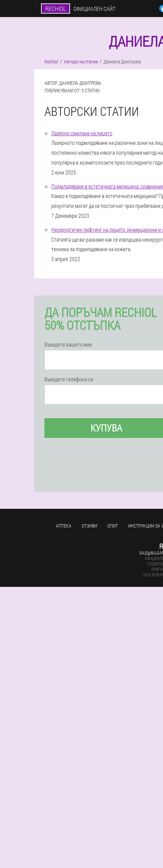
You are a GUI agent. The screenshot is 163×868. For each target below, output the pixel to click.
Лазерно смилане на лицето (82, 133)
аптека (64, 526)
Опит (113, 526)
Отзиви (89, 526)
